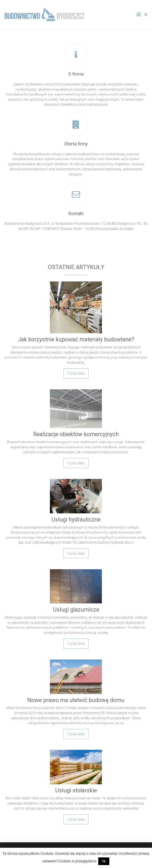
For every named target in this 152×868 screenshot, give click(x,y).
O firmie (76, 74)
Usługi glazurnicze (76, 610)
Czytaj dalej (76, 373)
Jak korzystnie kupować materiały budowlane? (76, 339)
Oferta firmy (76, 144)
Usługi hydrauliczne (76, 520)
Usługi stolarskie (76, 790)
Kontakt (76, 213)
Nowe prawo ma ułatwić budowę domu (76, 700)
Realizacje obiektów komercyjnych (76, 434)
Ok (104, 861)
